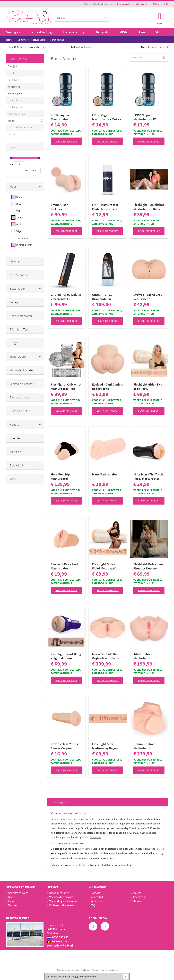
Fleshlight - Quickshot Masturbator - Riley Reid (149, 207)
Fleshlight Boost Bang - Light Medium (66, 656)
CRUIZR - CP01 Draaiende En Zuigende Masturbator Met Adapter (104, 297)
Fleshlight (13, 73)
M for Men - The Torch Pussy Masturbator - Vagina (148, 476)
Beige (18, 231)
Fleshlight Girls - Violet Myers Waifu (105, 566)
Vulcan (11, 134)
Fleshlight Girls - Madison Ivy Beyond (106, 746)
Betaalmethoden (59, 893)
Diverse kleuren (24, 245)
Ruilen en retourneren (62, 905)
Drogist (102, 32)
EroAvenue (95, 837)
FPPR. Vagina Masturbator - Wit (146, 117)
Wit (18, 211)
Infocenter (97, 901)
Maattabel (97, 897)
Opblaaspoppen (16, 107)
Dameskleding (41, 32)
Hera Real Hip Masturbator (60, 476)
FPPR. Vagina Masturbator (60, 117)
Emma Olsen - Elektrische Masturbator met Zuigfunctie (63, 207)
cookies (92, 977)
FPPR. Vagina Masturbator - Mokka (107, 117)
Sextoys (13, 32)
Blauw (20, 197)
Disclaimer (85, 970)
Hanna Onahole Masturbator (144, 746)
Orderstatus (139, 897)
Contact (95, 893)
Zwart (19, 218)
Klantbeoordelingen (110, 970)
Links (11, 901)
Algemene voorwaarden (68, 970)
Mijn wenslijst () (159, 4)
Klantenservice (123, 4)
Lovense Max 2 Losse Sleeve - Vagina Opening (65, 746)
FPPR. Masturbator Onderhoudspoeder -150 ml (106, 207)
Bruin (19, 224)
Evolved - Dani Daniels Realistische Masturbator (107, 387)
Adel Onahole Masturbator (143, 656)
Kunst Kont (14, 80)
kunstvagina (70, 819)
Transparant (23, 238)
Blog (11, 897)
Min (11, 164)
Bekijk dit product (66, 141)
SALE (159, 32)
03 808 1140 (57, 941)
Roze (19, 204)
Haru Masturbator (105, 474)
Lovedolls (13, 100)
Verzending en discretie (63, 901)
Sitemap (137, 901)
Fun (142, 32)
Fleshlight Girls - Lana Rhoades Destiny (149, 566)
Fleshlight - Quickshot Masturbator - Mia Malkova (66, 387)
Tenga (11, 121)
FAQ (93, 905)
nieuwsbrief (78, 865)
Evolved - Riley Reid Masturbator (64, 566)
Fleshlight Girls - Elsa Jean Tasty (148, 386)
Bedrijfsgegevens (18, 893)
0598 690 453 (58, 937)
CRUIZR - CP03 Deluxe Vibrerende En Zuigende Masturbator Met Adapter (66, 297)
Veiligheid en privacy (61, 897)
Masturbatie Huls (17, 114)
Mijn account (141, 4)
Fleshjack (13, 66)
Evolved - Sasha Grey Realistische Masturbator (148, 297)
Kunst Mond (14, 87)
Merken (12, 905)
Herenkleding (75, 32)
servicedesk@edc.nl (60, 945)
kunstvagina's (85, 849)
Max (26, 170)
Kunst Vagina (15, 93)
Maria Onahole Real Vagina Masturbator (106, 656)
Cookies (137, 893)
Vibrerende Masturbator (20, 127)
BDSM (124, 32)
